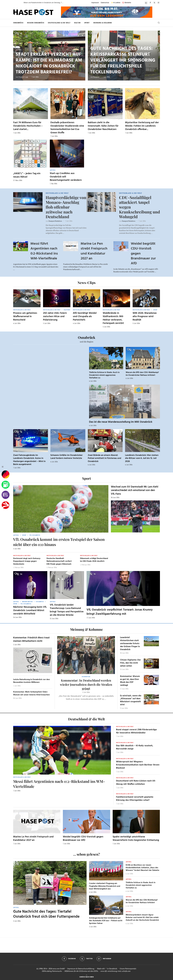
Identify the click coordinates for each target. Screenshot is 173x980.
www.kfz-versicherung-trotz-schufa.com (115, 971)
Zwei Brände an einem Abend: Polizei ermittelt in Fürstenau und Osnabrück (105, 458)
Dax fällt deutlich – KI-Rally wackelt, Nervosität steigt (135, 747)
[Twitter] (154, 3)
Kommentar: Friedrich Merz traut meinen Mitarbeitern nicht (31, 639)
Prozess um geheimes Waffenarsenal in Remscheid (25, 316)
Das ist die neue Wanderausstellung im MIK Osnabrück (121, 422)
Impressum (95, 3)
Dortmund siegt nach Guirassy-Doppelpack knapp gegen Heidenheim (27, 561)
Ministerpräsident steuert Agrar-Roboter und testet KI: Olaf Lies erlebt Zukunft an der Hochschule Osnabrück (142, 918)
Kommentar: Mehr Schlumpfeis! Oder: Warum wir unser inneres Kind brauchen (31, 693)
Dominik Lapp (23, 77)
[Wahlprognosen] (6, 474)
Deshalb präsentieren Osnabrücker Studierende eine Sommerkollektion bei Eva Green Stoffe (67, 128)
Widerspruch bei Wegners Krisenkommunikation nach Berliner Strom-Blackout (138, 765)
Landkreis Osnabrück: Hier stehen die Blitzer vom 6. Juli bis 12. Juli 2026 (142, 458)
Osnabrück (18, 23)
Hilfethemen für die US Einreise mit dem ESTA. (81, 971)
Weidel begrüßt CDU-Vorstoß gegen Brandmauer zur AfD (83, 838)
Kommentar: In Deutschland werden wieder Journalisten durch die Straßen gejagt (86, 684)
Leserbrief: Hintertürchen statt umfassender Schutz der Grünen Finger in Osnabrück (130, 643)
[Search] (159, 23)
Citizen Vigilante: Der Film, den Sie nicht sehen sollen (130, 663)
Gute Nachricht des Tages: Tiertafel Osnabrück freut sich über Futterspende (46, 914)
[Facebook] (150, 3)
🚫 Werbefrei (127, 3)
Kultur (77, 23)
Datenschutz (105, 3)
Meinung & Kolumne (103, 23)
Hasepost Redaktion (55, 221)
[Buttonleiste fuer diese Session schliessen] (3, 467)
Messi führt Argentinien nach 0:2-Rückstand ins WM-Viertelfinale (44, 251)
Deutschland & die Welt (59, 23)
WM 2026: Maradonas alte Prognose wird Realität (145, 316)
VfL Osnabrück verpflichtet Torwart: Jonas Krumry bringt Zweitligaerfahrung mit (120, 612)
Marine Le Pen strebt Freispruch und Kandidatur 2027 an (94, 251)
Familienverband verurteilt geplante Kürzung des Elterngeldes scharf (135, 799)
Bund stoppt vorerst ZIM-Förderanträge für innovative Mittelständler (136, 731)
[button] (19, 3)
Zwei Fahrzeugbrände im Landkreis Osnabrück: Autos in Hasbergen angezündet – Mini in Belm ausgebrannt (29, 460)
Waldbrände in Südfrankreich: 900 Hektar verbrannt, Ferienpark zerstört (113, 318)
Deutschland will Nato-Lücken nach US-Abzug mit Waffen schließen (136, 782)
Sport (87, 23)
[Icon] (27, 298)
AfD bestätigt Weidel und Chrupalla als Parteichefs (85, 316)
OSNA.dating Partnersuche (52, 971)
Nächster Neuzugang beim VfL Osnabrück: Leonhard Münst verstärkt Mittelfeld (30, 610)
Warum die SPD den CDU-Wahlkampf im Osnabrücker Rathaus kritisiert (142, 374)
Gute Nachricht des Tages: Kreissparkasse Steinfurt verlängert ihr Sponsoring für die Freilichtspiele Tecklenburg (123, 60)
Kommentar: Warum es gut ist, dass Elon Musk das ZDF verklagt (130, 681)
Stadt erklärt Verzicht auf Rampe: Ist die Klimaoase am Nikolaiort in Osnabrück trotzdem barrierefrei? (49, 63)
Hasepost (96, 77)
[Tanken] (6, 485)
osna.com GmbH (59, 969)
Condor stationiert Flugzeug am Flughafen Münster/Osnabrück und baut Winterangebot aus (105, 886)
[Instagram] (158, 3)
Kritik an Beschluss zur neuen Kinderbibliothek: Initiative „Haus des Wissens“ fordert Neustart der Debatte (142, 868)
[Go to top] (86, 977)
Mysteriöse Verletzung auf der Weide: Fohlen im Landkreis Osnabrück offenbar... (142, 126)
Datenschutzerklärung (86, 969)
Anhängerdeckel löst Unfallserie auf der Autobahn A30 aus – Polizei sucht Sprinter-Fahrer (106, 921)
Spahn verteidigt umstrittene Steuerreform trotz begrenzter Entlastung (136, 838)
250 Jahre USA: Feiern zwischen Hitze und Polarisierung (55, 316)
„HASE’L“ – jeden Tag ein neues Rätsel (27, 175)
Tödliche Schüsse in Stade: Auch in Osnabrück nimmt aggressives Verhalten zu (104, 375)
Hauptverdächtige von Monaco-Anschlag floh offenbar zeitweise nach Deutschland (66, 207)
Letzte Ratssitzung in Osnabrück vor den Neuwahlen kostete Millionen (31, 681)
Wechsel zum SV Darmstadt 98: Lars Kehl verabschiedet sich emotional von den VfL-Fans (135, 490)
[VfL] (6, 495)
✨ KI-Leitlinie (116, 3)
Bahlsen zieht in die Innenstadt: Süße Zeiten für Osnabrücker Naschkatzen (103, 126)
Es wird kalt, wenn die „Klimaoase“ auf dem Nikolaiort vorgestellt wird (131, 700)
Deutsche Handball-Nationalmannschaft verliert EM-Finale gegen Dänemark (59, 561)
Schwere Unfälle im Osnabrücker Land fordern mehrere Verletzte (66, 457)
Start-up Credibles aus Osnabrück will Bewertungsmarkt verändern (66, 177)
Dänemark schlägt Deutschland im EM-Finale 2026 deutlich (94, 560)
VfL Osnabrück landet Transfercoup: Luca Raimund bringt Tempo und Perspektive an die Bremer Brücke (67, 610)
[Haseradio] (6, 505)
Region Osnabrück (36, 23)
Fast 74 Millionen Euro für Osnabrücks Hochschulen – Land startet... (28, 126)
